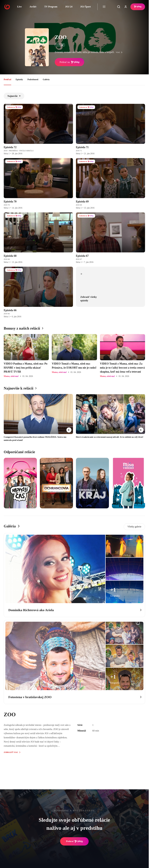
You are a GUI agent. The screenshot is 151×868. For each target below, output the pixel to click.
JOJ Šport (85, 7)
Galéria (46, 79)
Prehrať (74, 841)
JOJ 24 (69, 7)
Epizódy (19, 79)
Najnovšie (14, 96)
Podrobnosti (33, 79)
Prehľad (7, 79)
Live (19, 7)
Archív (33, 7)
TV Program (51, 7)
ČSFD (60, 45)
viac (120, 52)
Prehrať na (70, 62)
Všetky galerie (134, 527)
